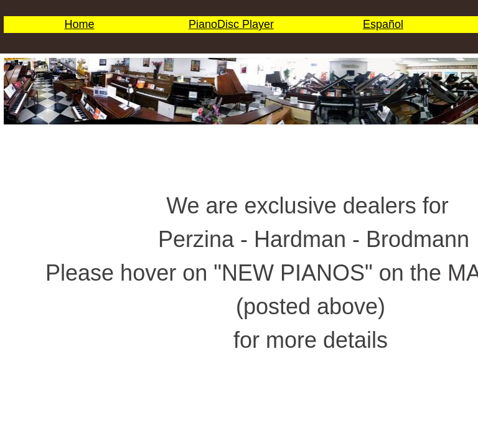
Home (79, 24)
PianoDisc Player (231, 24)
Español (383, 24)
